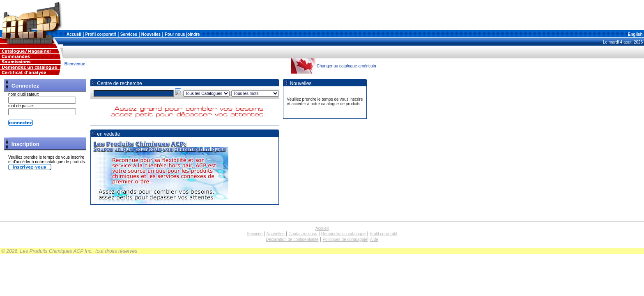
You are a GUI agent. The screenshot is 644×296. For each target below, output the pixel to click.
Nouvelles (151, 34)
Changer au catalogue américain (346, 66)
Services (129, 34)
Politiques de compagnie (345, 239)
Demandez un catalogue (343, 234)
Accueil (74, 34)
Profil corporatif (101, 34)
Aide (374, 239)
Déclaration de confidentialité (292, 239)
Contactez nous (303, 234)
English (635, 34)
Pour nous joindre (182, 34)
